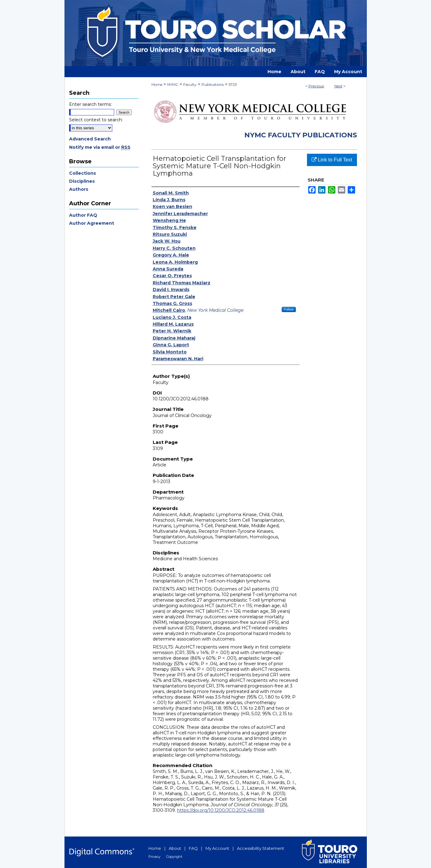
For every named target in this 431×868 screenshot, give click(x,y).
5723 (233, 84)
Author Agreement (92, 223)
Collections (83, 173)
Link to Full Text (332, 160)
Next (338, 86)
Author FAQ (83, 215)
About (175, 848)
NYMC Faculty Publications (301, 135)
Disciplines (82, 181)
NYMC (173, 84)
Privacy (154, 857)
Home (157, 84)
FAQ (193, 848)
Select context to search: (96, 120)
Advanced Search (90, 139)
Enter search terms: (90, 104)
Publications (213, 84)
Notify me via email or (100, 147)
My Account (217, 848)
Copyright (174, 857)
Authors (79, 189)
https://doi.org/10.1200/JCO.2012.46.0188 (221, 810)
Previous (316, 86)
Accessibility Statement (261, 848)
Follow (289, 309)
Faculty (190, 84)
